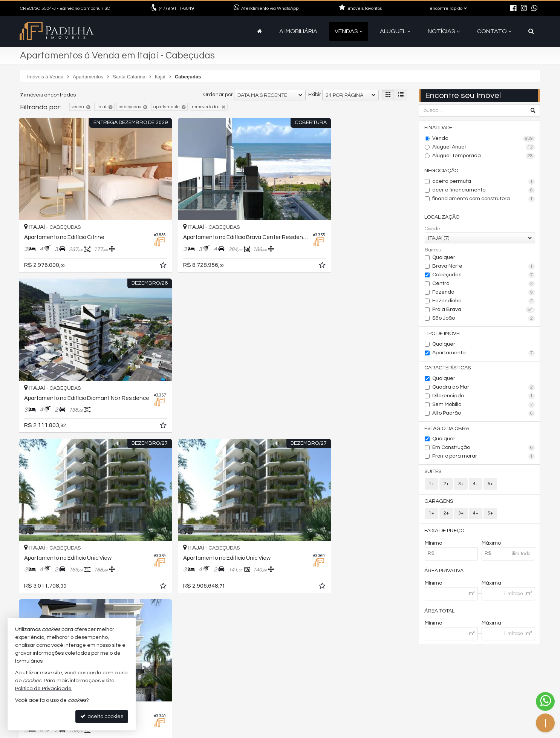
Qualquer (444, 258)
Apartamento (484, 354)
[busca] (531, 31)
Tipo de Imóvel (444, 334)
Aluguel (395, 31)
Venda (484, 139)
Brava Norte (484, 267)
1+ (431, 485)
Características (448, 369)
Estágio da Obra (447, 430)
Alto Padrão (484, 415)
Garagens (439, 503)
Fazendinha (484, 302)
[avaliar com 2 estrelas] (31, 564)
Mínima (434, 585)
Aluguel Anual (484, 147)
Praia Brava (484, 311)
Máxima (491, 585)
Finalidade (439, 128)
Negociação (442, 171)
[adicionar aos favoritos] (137, 248)
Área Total (440, 613)
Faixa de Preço (445, 533)
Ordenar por (218, 95)
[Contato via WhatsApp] (545, 701)
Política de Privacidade (219, 732)
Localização (442, 217)
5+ (490, 485)
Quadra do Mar (484, 389)
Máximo (491, 545)
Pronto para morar (484, 458)
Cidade (432, 230)
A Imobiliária (298, 31)
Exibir (315, 95)
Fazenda (484, 293)
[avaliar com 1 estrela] (24, 564)
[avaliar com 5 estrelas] (55, 564)
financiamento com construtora (484, 199)
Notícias (444, 31)
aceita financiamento (484, 191)
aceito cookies (102, 716)
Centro (484, 285)
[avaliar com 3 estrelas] (39, 564)
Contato (494, 31)
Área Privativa (444, 573)
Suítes (433, 473)
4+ (476, 485)
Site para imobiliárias (492, 732)
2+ (446, 485)
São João (484, 319)
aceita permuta (484, 182)
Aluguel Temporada (484, 156)
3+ (461, 485)
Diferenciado (484, 397)
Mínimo (433, 545)
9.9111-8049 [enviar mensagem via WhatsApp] (177, 8)
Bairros (433, 251)
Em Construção (484, 449)
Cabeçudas (484, 276)
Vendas (349, 31)
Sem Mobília (484, 406)
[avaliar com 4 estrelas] (47, 564)
